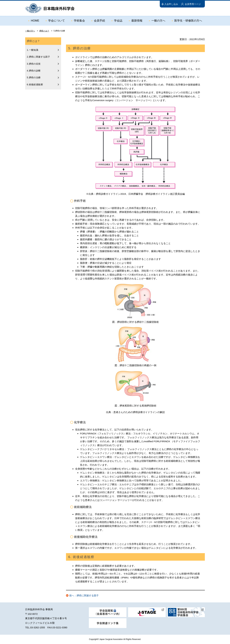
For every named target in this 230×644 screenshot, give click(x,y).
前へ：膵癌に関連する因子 (84, 595)
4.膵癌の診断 (34, 71)
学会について (57, 21)
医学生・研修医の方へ (188, 21)
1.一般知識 (33, 50)
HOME (35, 21)
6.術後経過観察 (35, 84)
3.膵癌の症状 (34, 64)
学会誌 (118, 21)
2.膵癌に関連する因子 (38, 57)
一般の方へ (158, 21)
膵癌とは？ (44, 31)
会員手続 (99, 21)
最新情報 (137, 21)
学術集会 (79, 21)
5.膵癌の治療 (34, 77)
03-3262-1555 (38, 628)
